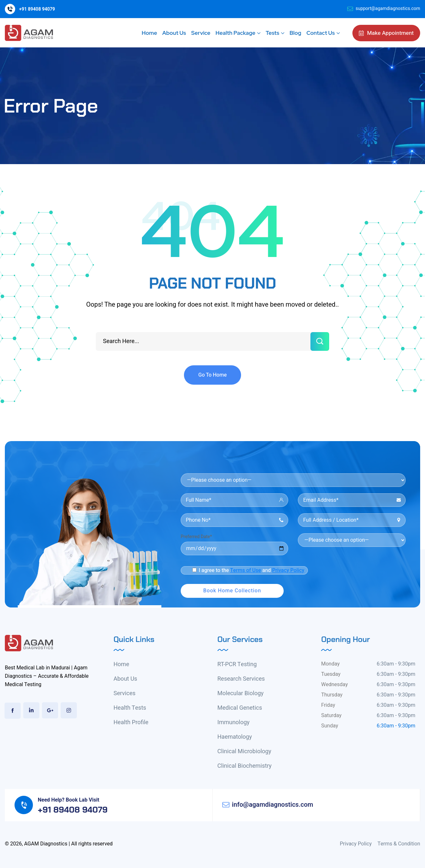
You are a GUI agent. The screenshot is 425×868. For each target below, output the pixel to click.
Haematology (235, 737)
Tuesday (331, 674)
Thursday (332, 695)
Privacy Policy (288, 570)
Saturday (331, 715)
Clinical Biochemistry (245, 766)
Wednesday (334, 685)
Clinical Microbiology (244, 751)
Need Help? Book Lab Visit (69, 800)
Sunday (329, 726)
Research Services (241, 679)
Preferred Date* (196, 537)
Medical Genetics (240, 708)
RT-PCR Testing (237, 664)
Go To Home (213, 375)
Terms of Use (246, 570)
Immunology (234, 722)
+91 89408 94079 (37, 9)
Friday (328, 705)
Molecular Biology (241, 693)
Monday (330, 664)
